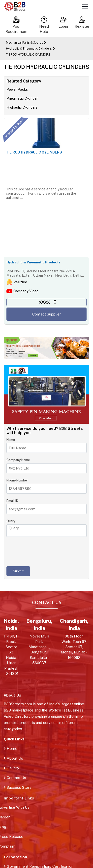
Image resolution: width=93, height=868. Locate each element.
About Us (13, 758)
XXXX (44, 302)
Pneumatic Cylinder (22, 98)
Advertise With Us (17, 807)
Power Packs (17, 89)
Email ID (12, 501)
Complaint (10, 846)
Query (11, 521)
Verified (20, 282)
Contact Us (15, 778)
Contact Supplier (46, 314)
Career (7, 817)
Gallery (11, 768)
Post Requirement (16, 25)
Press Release (14, 836)
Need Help (44, 25)
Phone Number (17, 480)
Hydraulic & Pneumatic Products (33, 262)
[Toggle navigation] (85, 7)
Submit (18, 571)
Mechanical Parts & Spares (24, 42)
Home (11, 749)
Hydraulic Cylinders (22, 107)
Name (11, 440)
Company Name (18, 460)
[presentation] (44, 552)
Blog (5, 827)
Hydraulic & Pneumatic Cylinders (29, 48)
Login (63, 22)
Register (82, 22)
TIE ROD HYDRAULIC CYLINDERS (28, 54)
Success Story (17, 787)
